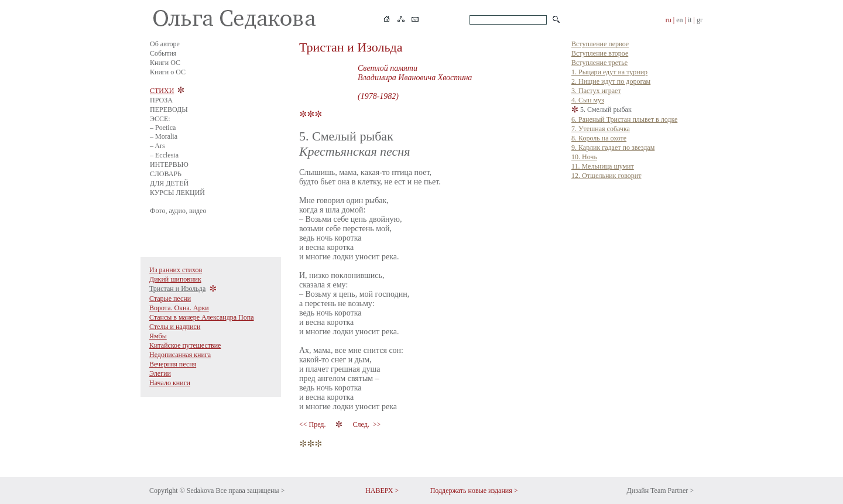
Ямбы (158, 336)
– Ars (157, 146)
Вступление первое (600, 44)
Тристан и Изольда (177, 289)
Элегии (160, 373)
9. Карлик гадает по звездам (613, 148)
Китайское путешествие (185, 345)
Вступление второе (600, 53)
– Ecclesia (164, 155)
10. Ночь (584, 157)
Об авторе (165, 44)
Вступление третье (599, 63)
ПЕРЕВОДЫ (169, 109)
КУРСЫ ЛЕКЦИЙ (177, 193)
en (679, 20)
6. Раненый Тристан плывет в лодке (624, 119)
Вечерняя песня (173, 364)
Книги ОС (165, 63)
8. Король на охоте (599, 138)
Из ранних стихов (176, 270)
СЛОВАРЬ (166, 174)
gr (700, 20)
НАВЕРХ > (382, 491)
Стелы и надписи (175, 327)
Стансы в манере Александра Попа (202, 317)
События (163, 53)
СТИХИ (162, 91)
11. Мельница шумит (603, 166)
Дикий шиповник (175, 279)
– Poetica (163, 128)
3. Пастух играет (596, 91)
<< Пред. (313, 424)
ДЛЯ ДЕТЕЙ (169, 183)
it (690, 20)
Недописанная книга (180, 355)
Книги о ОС (168, 72)
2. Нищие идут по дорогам (611, 81)
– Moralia (164, 136)
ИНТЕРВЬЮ (169, 164)
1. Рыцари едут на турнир (609, 72)
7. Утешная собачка (601, 129)
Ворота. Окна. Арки (179, 308)
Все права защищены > (250, 491)
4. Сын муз (588, 100)
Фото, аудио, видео (178, 211)
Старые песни (170, 299)
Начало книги (170, 383)
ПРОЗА (161, 100)
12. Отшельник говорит (606, 176)
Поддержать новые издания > (474, 491)
